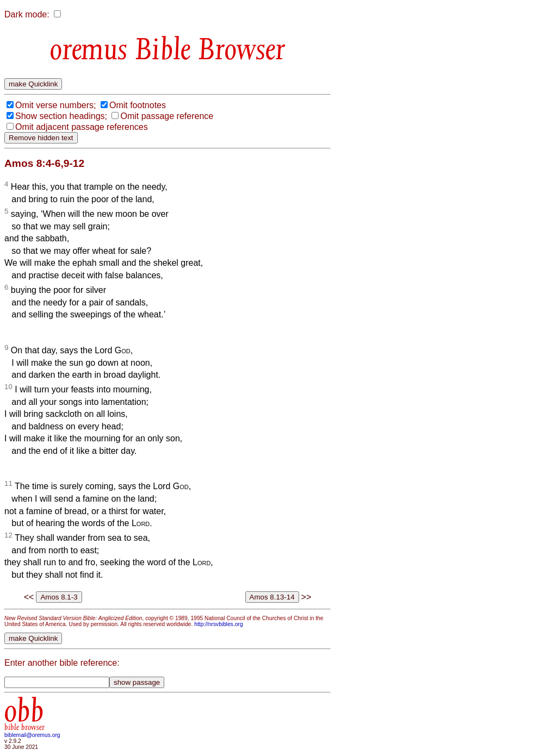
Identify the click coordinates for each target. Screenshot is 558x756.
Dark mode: (27, 14)
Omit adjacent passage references (82, 127)
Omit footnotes (138, 105)
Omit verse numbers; (55, 105)
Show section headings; (61, 116)
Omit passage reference (167, 116)
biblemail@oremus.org (32, 735)
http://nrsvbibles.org (218, 624)
